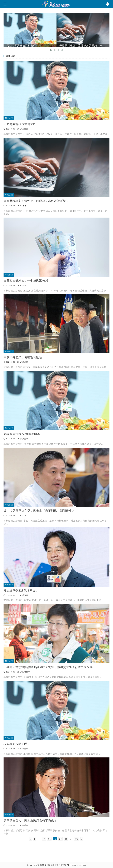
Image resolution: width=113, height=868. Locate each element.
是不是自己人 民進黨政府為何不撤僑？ (30, 820)
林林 (24, 206)
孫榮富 (25, 825)
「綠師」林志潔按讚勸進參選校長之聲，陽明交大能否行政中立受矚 (48, 667)
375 (76, 839)
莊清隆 (25, 362)
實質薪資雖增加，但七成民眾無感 (26, 281)
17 (44, 839)
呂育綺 (25, 595)
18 (49, 839)
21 (66, 839)
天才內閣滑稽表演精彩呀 (20, 124)
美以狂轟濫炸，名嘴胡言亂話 (23, 357)
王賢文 (25, 285)
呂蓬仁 (25, 129)
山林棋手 (26, 672)
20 (60, 839)
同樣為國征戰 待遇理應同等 (22, 434)
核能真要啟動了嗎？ (17, 744)
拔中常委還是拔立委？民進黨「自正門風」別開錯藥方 (39, 511)
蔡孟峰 (25, 439)
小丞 (24, 515)
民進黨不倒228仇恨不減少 (21, 590)
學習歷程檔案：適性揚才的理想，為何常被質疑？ (36, 201)
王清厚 (25, 749)
